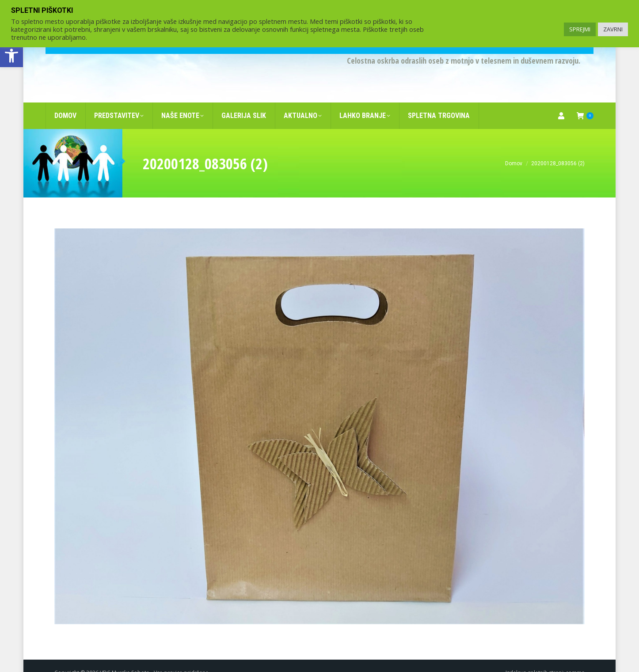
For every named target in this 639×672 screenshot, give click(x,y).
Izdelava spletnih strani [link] (534, 659)
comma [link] (575, 659)
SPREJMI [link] (580, 29)
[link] (11, 56)
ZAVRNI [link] (613, 29)
